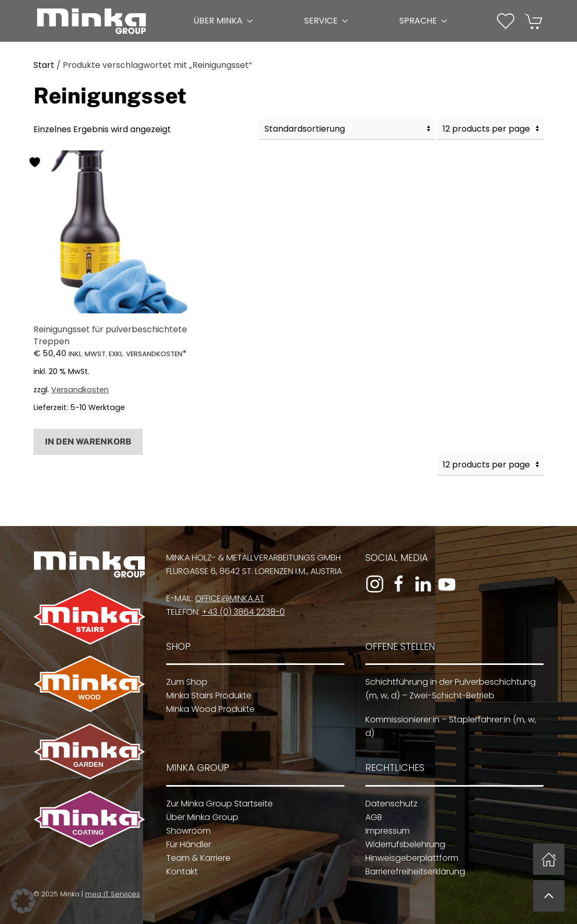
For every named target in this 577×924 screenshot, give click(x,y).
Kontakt (178, 872)
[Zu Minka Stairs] (86, 616)
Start (44, 65)
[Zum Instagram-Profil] (372, 584)
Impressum (383, 831)
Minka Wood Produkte (207, 709)
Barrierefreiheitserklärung (411, 872)
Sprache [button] (423, 21)
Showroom (185, 831)
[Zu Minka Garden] (86, 751)
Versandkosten (80, 390)
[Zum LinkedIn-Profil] (420, 584)
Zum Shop (183, 682)
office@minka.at (227, 598)
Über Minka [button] (223, 21)
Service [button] (326, 21)
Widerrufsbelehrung (401, 844)
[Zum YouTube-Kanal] (444, 584)
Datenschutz (387, 804)
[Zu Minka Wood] (86, 683)
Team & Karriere (195, 858)
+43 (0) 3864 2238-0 (240, 612)
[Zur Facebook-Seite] (396, 584)
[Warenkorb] (534, 20)
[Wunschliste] (506, 20)
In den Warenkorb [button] (88, 442)
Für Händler (185, 844)
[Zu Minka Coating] (86, 818)
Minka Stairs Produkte (205, 695)
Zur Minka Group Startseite (216, 804)
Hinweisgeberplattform (408, 858)
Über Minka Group (199, 817)
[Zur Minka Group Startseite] (86, 564)
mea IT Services (110, 894)
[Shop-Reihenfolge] (347, 130)
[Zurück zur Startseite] (91, 21)
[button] (506, 21)
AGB (370, 817)
